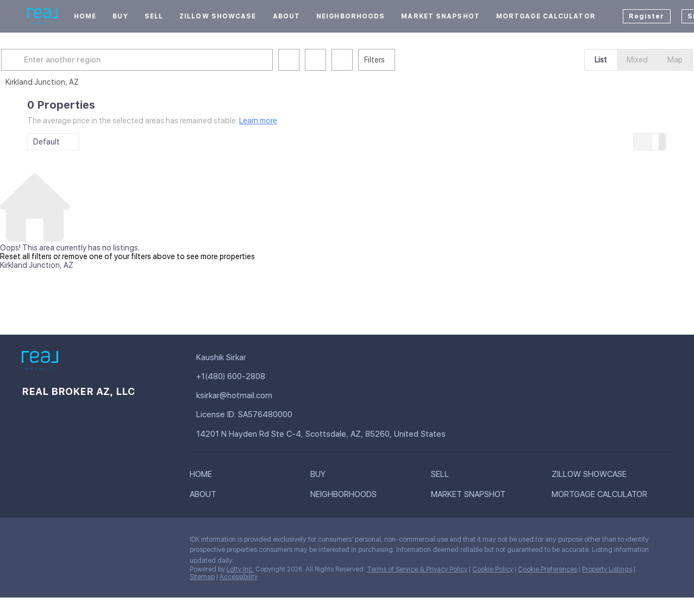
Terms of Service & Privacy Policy (417, 569)
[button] (40, 60)
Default (46, 142)
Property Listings (607, 569)
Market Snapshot (440, 16)
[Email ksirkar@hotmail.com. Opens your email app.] (294, 396)
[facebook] (30, 542)
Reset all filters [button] (26, 256)
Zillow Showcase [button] (218, 16)
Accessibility (239, 577)
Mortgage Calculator (546, 16)
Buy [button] (120, 16)
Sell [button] (154, 16)
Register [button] (647, 16)
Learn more (258, 121)
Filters (401, 60)
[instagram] (95, 542)
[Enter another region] (167, 60)
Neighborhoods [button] (351, 16)
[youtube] (117, 542)
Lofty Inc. (240, 569)
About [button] (287, 16)
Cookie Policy (493, 569)
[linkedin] (52, 542)
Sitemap (202, 577)
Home (85, 16)
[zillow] (73, 542)
